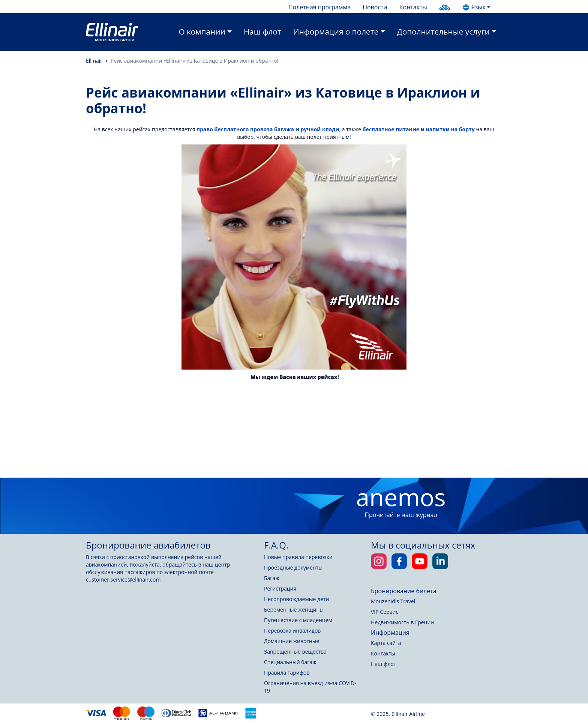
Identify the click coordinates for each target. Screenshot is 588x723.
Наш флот (262, 32)
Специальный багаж (290, 662)
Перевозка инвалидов (292, 631)
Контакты (413, 7)
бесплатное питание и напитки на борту (419, 129)
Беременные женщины (294, 610)
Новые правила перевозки (298, 557)
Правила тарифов (287, 673)
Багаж (271, 578)
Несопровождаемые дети (296, 599)
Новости (375, 7)
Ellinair (94, 61)
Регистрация (280, 588)
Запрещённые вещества (295, 652)
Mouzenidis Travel (393, 601)
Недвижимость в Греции (402, 622)
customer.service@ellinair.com (123, 579)
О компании (202, 32)
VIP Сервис (385, 612)
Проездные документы (293, 567)
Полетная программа (319, 7)
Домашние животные (292, 641)
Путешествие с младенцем (298, 620)
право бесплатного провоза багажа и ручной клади (268, 129)
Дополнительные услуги (443, 32)
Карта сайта (386, 643)
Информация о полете (336, 32)
